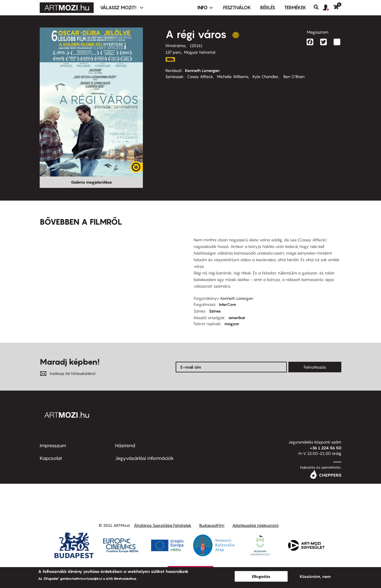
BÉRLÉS (268, 8)
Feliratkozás (315, 367)
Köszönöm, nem (315, 576)
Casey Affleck (200, 76)
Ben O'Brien (293, 76)
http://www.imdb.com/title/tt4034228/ (170, 59)
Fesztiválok (237, 8)
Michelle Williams (233, 76)
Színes (215, 311)
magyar (232, 324)
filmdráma (175, 46)
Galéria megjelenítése (91, 182)
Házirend (125, 445)
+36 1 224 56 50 (326, 448)
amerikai (237, 318)
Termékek (295, 8)
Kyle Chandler (265, 76)
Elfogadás (261, 576)
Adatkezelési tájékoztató (255, 525)
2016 (196, 46)
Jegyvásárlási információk (144, 458)
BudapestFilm (212, 525)
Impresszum (53, 445)
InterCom (227, 304)
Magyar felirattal (200, 52)
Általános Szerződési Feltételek (163, 525)
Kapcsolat (51, 458)
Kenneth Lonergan (202, 70)
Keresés (318, 7)
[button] (328, 8)
